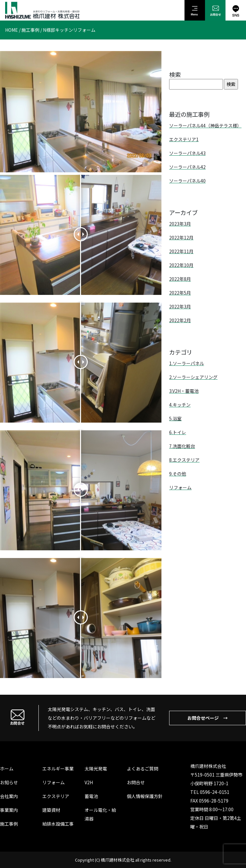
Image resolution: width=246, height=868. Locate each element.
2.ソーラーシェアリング (193, 377)
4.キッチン (180, 405)
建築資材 (51, 810)
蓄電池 (91, 796)
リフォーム (180, 487)
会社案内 (9, 796)
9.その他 (178, 474)
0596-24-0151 (215, 792)
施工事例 (30, 30)
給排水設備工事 (58, 824)
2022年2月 (180, 320)
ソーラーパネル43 (187, 153)
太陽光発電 (96, 769)
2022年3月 (180, 306)
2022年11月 (181, 251)
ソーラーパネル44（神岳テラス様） (205, 125)
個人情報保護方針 (145, 796)
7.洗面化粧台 (182, 446)
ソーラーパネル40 (187, 181)
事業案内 (9, 810)
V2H (89, 782)
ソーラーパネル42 (187, 167)
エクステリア (56, 796)
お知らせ (9, 782)
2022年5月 (180, 293)
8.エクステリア (184, 460)
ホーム (7, 769)
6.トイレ (178, 432)
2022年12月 (181, 237)
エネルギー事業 (58, 769)
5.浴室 (175, 418)
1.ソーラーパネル (187, 363)
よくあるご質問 (143, 769)
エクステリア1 (184, 139)
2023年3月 (180, 224)
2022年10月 (181, 265)
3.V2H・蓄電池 (184, 391)
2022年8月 (180, 279)
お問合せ (136, 782)
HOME (12, 30)
